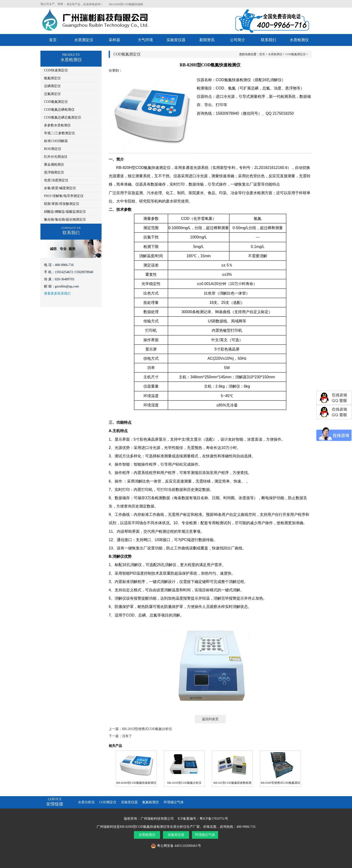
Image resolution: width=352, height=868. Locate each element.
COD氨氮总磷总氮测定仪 (63, 117)
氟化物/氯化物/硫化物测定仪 (65, 219)
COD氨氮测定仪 (56, 102)
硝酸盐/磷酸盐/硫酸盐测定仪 (65, 212)
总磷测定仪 (52, 86)
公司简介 (238, 40)
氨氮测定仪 (52, 78)
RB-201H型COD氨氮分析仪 (184, 783)
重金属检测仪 (54, 165)
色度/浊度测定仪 (56, 180)
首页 (53, 40)
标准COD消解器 (56, 141)
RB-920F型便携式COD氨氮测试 (280, 783)
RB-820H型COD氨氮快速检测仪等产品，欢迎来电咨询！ (72, 4)
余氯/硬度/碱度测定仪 (60, 188)
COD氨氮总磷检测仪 (59, 110)
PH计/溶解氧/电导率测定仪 (64, 196)
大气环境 (145, 40)
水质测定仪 (84, 40)
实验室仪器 (176, 40)
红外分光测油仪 (56, 157)
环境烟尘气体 (174, 802)
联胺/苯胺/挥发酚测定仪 (62, 204)
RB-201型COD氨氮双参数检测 (232, 783)
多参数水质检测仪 (57, 125)
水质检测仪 (299, 40)
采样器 (114, 40)
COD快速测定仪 (56, 70)
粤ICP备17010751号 (214, 819)
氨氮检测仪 (151, 802)
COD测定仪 (108, 802)
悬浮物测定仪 (54, 172)
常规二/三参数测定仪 (59, 133)
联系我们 (269, 40)
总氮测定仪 (52, 94)
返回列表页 (210, 719)
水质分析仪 (86, 802)
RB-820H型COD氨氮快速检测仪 (136, 783)
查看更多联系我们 (57, 293)
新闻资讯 (207, 40)
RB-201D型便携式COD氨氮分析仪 (147, 729)
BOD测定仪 (53, 149)
